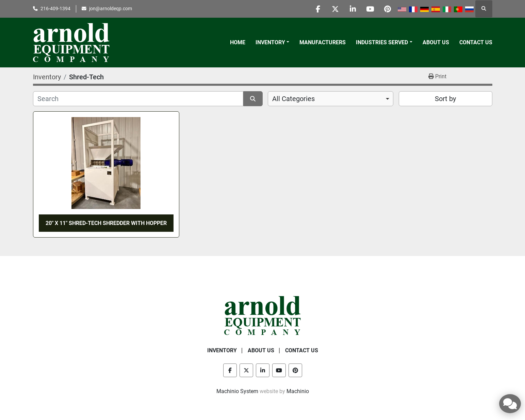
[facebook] (318, 9)
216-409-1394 (55, 9)
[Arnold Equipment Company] (262, 315)
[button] (272, 43)
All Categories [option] (293, 99)
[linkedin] (353, 9)
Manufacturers (323, 42)
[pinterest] (388, 9)
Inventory (270, 42)
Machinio (298, 391)
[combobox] (331, 99)
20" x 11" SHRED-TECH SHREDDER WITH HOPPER (106, 223)
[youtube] (370, 9)
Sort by (445, 99)
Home (238, 42)
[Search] (138, 99)
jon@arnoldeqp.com (111, 9)
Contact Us (476, 42)
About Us (436, 42)
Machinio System (237, 391)
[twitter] (335, 9)
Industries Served (382, 42)
